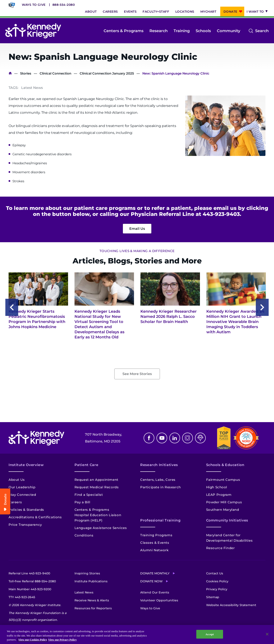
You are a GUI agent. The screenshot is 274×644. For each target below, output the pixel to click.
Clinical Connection (55, 73)
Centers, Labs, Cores (158, 480)
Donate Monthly (155, 573)
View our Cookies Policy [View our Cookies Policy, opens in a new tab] (33, 640)
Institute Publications (91, 581)
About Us (17, 480)
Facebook (149, 438)
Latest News (84, 592)
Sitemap (213, 597)
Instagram (188, 438)
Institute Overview (26, 465)
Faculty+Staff (156, 12)
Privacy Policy (217, 589)
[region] (137, 634)
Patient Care (86, 465)
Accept (210, 634)
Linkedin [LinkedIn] (175, 438)
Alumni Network (154, 550)
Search (262, 31)
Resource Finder (220, 548)
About (91, 12)
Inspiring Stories (87, 573)
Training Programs (156, 535)
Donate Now (151, 581)
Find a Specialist (89, 495)
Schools (203, 31)
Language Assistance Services (101, 528)
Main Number (30, 589)
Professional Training (160, 520)
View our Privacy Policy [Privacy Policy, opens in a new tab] (62, 640)
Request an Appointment (96, 480)
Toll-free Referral (32, 581)
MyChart (208, 12)
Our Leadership (22, 487)
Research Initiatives (159, 465)
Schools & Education (225, 465)
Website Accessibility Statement (231, 605)
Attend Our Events (155, 592)
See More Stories (137, 374)
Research (159, 31)
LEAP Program (219, 495)
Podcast (200, 438)
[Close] (267, 634)
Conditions (84, 535)
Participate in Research (161, 487)
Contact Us (215, 573)
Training (182, 31)
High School (217, 487)
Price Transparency (25, 525)
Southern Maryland (223, 510)
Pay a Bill (82, 502)
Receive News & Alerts (92, 600)
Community (229, 31)
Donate (230, 12)
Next (262, 307)
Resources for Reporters (93, 608)
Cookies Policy (217, 581)
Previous (12, 307)
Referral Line (29, 573)
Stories (26, 73)
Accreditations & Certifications (35, 517)
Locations (185, 12)
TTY (22, 597)
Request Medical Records (97, 487)
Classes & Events (155, 543)
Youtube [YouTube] (162, 438)
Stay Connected (22, 495)
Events (130, 12)
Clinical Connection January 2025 (107, 73)
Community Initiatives (227, 520)
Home (10, 73)
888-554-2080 (64, 5)
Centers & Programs (124, 31)
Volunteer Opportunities (159, 600)
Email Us (137, 229)
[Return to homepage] (33, 31)
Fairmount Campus (223, 480)
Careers (110, 12)
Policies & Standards (26, 510)
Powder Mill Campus (224, 502)
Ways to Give (34, 5)
